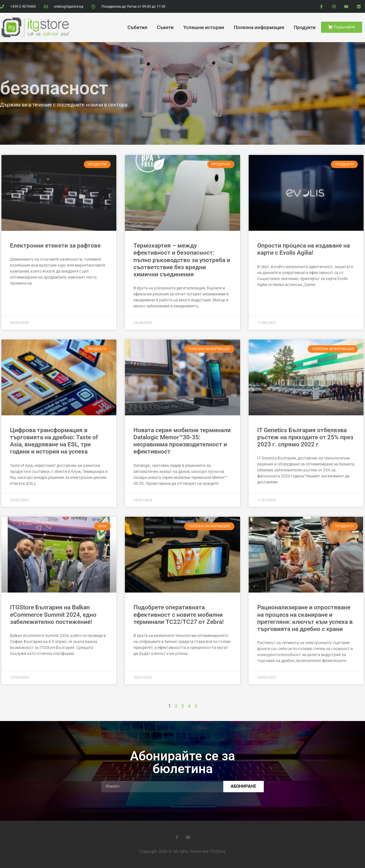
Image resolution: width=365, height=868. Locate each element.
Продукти (305, 27)
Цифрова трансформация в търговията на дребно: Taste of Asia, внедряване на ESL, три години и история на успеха (54, 441)
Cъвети (165, 27)
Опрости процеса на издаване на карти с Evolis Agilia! (304, 249)
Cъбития (137, 27)
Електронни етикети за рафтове (55, 246)
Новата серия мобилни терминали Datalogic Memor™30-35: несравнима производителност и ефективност (182, 441)
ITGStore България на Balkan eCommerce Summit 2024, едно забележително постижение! (53, 614)
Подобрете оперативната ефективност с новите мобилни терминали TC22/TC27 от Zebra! (179, 614)
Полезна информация (259, 27)
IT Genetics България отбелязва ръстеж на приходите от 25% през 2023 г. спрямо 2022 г (305, 437)
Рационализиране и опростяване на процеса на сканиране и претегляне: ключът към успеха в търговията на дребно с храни (305, 618)
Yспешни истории (204, 27)
